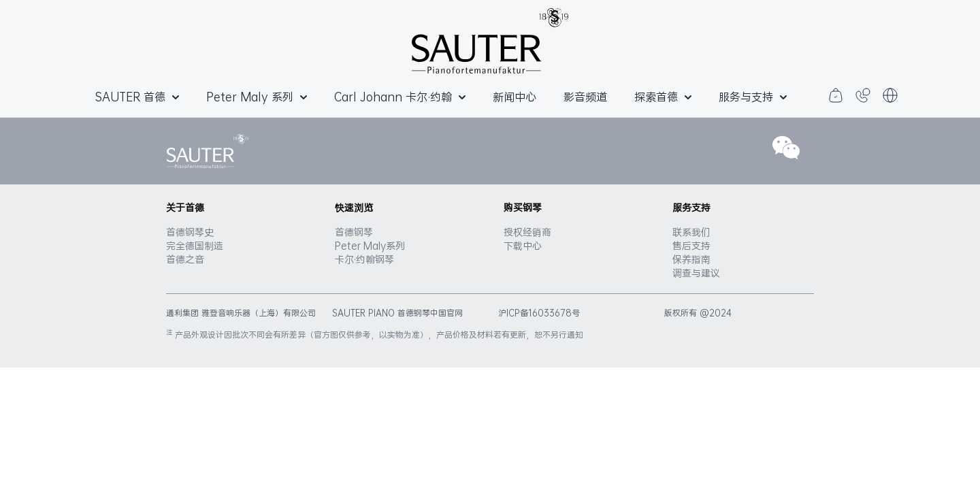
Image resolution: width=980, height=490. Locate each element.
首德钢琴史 (190, 232)
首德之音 (185, 259)
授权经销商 (527, 232)
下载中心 (523, 246)
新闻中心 (514, 97)
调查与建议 (696, 273)
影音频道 (585, 97)
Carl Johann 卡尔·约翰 (400, 97)
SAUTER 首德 (137, 97)
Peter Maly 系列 (257, 97)
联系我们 (691, 232)
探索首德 (663, 97)
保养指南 (691, 259)
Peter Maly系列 (370, 246)
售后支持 (691, 246)
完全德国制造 (195, 246)
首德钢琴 (354, 232)
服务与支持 (753, 97)
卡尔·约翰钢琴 (364, 259)
